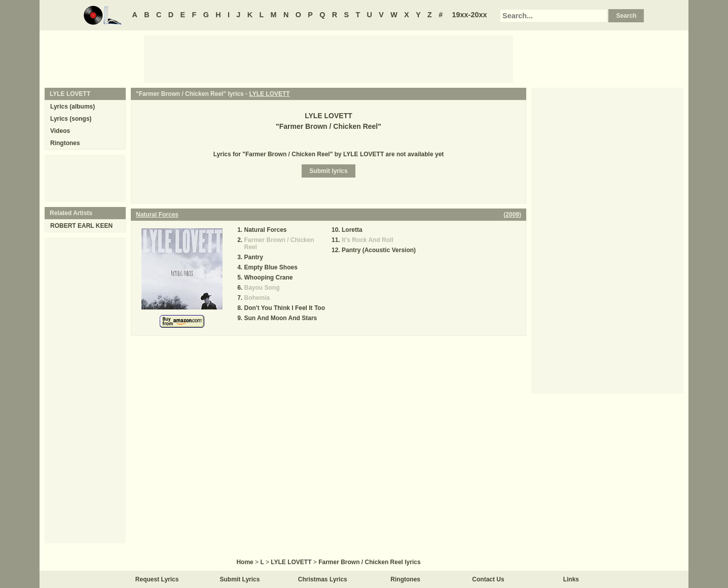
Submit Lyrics (240, 579)
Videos (60, 131)
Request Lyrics (157, 579)
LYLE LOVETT (269, 94)
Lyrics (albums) (72, 107)
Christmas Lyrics (323, 579)
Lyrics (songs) (71, 119)
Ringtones (65, 143)
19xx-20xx (470, 15)
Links (571, 579)
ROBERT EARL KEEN (81, 226)
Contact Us (488, 579)
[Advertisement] (329, 58)
